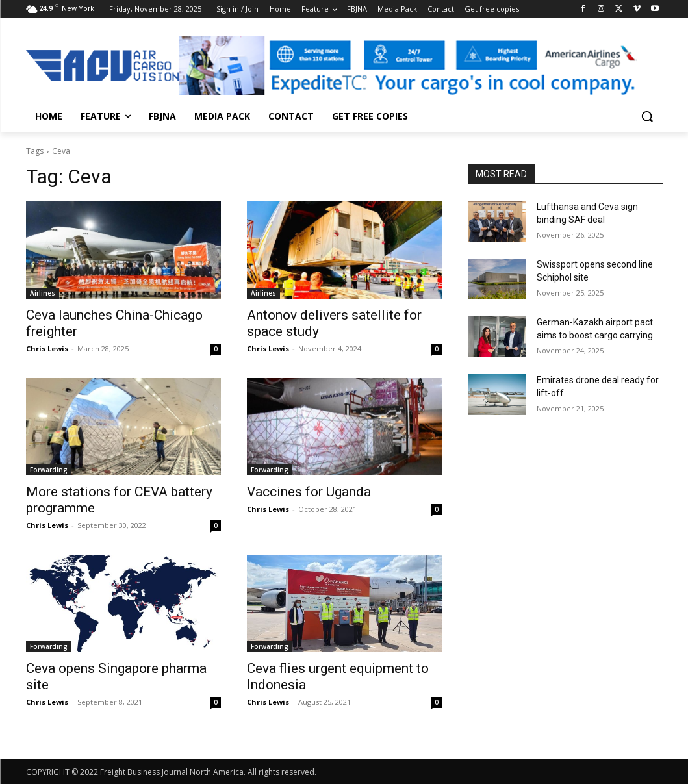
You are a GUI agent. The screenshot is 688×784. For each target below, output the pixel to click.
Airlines (43, 293)
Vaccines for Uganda (309, 492)
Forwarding (49, 470)
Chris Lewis (47, 348)
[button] (647, 116)
